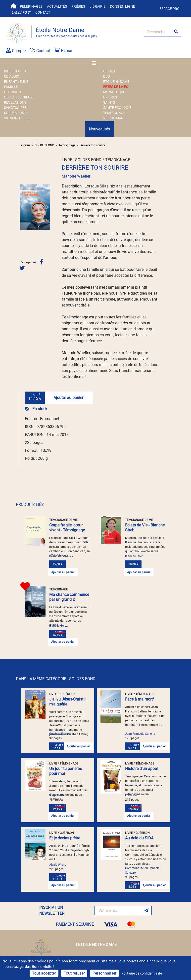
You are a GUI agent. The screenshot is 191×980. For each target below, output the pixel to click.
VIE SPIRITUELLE (17, 118)
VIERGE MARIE (115, 118)
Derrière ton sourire (93, 145)
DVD (107, 76)
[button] (22, 207)
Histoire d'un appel (141, 769)
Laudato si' (21, 12)
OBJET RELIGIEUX (18, 97)
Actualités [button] (57, 6)
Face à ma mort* (140, 699)
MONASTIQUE (114, 92)
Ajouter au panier (68, 398)
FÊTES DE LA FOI (116, 87)
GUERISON (12, 92)
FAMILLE (11, 87)
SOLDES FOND (15, 113)
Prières (78, 6)
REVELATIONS (15, 102)
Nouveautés (99, 129)
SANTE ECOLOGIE (117, 108)
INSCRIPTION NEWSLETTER (52, 910)
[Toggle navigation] (95, 63)
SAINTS (109, 102)
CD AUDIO (12, 76)
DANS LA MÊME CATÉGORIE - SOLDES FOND (56, 679)
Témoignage (67, 145)
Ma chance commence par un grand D (69, 597)
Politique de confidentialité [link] (142, 973)
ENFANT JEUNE (16, 82)
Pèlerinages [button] (31, 6)
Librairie (97, 6)
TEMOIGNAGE (114, 113)
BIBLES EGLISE (16, 71)
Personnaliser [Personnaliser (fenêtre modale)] (104, 973)
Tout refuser (74, 973)
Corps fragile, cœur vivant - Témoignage (67, 528)
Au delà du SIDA (139, 838)
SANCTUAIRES (15, 108)
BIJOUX (109, 71)
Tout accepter (44, 973)
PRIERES (110, 97)
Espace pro (169, 9)
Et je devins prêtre (65, 838)
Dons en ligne (122, 6)
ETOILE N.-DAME (116, 82)
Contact (43, 12)
